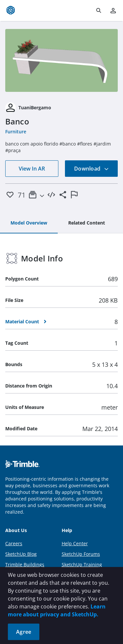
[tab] (29, 223)
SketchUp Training (82, 564)
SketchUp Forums (81, 554)
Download (92, 169)
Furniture (16, 132)
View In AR (32, 169)
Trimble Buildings (25, 564)
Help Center (75, 543)
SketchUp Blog (21, 554)
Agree (24, 632)
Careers (14, 543)
